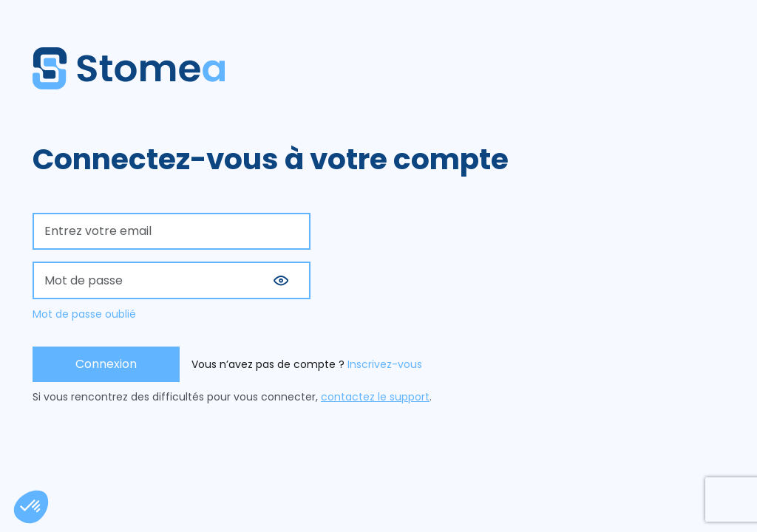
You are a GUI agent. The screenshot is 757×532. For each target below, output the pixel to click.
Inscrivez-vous (385, 364)
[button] (281, 281)
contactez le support (375, 397)
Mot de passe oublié (84, 314)
